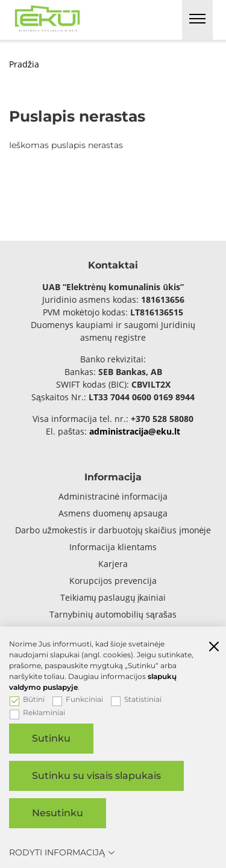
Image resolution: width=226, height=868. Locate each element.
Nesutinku (58, 813)
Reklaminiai (37, 713)
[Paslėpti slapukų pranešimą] (214, 648)
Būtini (27, 699)
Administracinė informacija (113, 496)
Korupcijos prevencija (113, 581)
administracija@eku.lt (135, 431)
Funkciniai (78, 699)
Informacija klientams (113, 547)
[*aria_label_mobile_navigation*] (197, 20)
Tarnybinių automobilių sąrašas (113, 614)
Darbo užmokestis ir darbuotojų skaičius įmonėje (113, 530)
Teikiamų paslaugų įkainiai (113, 597)
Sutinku (51, 738)
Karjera (113, 564)
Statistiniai (136, 699)
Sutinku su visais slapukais (96, 776)
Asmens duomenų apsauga (113, 513)
